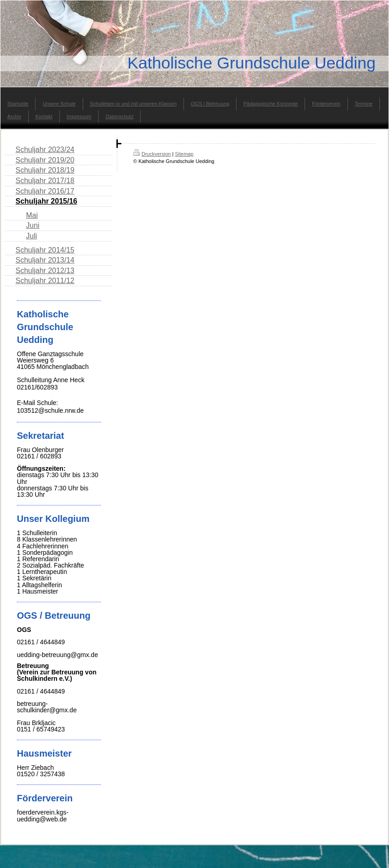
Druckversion (152, 154)
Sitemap (184, 154)
